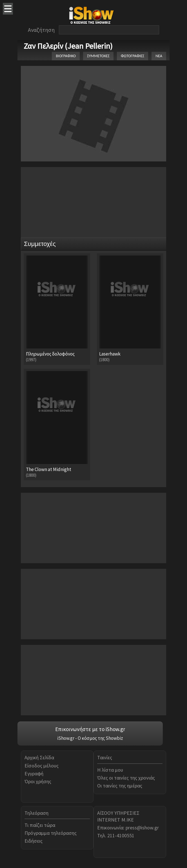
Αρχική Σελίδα (39, 757)
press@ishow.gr (142, 828)
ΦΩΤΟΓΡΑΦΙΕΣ (133, 56)
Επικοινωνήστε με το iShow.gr (90, 729)
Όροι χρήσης (38, 781)
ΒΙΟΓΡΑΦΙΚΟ (66, 56)
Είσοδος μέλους (42, 766)
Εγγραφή (34, 773)
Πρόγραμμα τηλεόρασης (51, 833)
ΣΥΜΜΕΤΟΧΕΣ (98, 56)
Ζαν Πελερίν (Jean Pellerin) (68, 46)
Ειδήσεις (34, 841)
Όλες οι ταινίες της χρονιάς (126, 778)
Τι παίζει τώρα (40, 825)
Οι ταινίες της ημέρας (120, 786)
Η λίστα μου (110, 770)
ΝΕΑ (159, 56)
